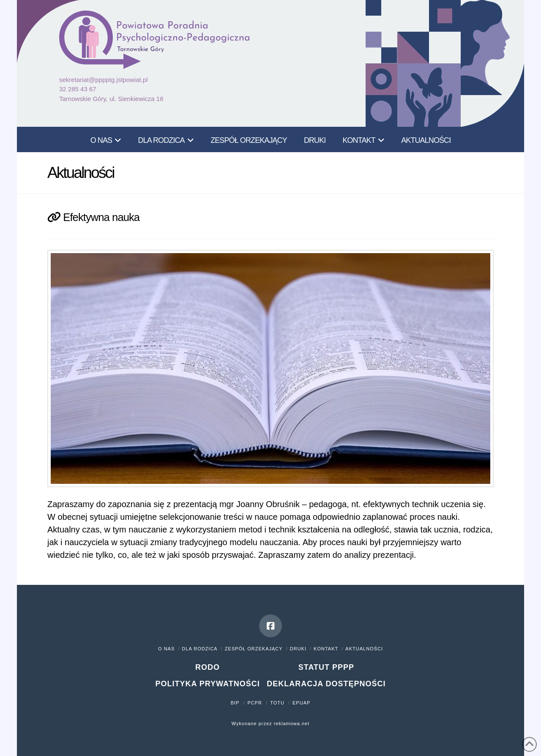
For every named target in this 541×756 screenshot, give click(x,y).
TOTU (277, 703)
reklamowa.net (292, 723)
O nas (166, 649)
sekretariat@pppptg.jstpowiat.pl (104, 80)
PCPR (255, 703)
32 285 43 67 (78, 89)
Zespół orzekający (254, 649)
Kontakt (326, 649)
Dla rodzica (199, 649)
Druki (298, 649)
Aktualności (364, 649)
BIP (235, 703)
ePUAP (301, 703)
